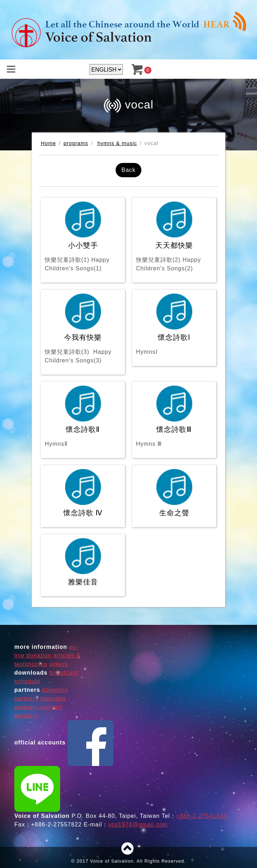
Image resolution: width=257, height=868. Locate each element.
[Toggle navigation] (11, 69)
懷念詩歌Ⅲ (174, 417)
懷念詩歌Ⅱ (83, 417)
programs (76, 143)
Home (48, 143)
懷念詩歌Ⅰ (174, 325)
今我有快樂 (83, 329)
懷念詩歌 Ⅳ (83, 493)
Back (128, 170)
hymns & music (117, 143)
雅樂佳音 (83, 562)
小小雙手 (83, 237)
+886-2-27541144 (202, 816)
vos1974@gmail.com (138, 824)
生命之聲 (174, 493)
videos (58, 664)
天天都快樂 (174, 237)
